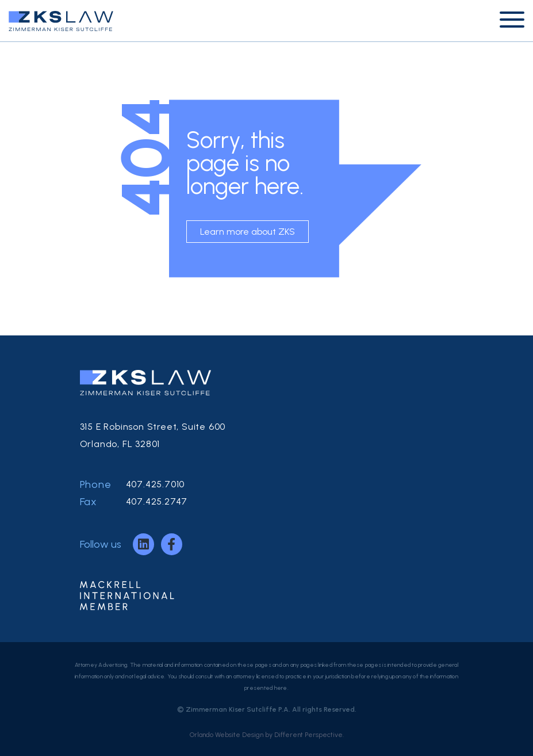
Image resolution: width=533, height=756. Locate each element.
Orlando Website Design (227, 735)
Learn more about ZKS (248, 232)
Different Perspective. (309, 735)
